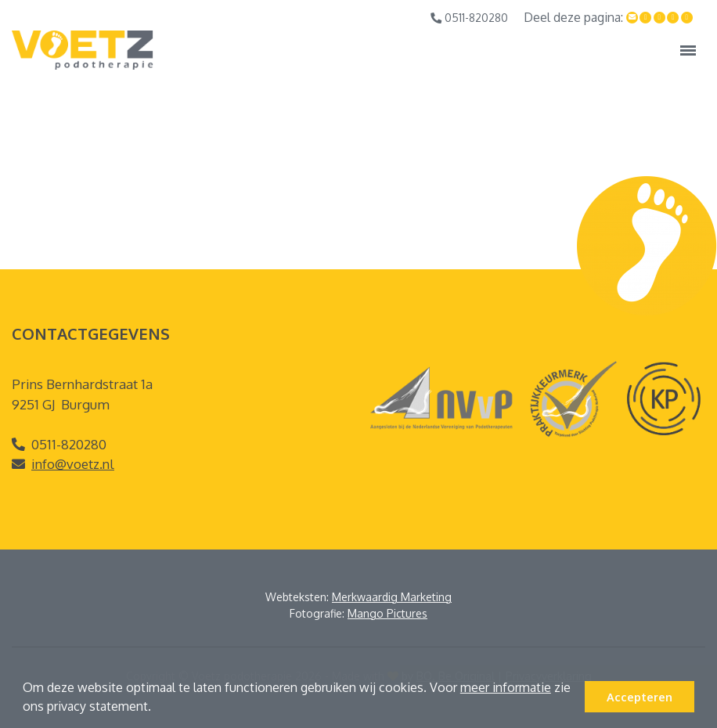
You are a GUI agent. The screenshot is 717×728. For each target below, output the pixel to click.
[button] (157, 708)
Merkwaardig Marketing (392, 597)
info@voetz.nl (73, 464)
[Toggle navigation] (688, 50)
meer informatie (506, 687)
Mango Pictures (387, 613)
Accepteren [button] (640, 697)
